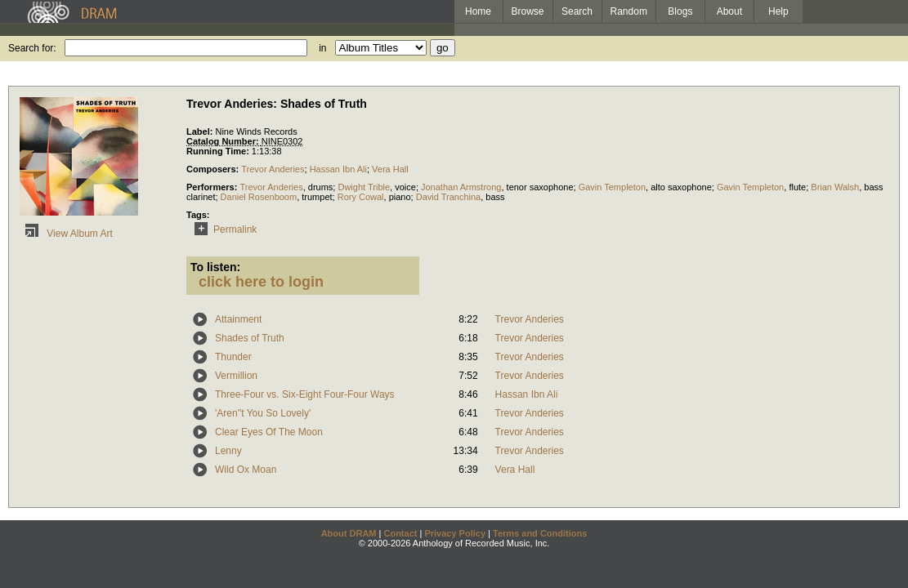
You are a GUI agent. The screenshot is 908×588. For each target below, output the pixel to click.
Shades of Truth (250, 338)
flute (797, 187)
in (322, 48)
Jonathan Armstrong (461, 187)
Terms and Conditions (540, 533)
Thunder (233, 357)
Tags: (198, 215)
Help (778, 11)
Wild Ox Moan (246, 470)
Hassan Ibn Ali (338, 169)
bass (495, 197)
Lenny (228, 451)
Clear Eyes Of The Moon (269, 432)
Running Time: (219, 151)
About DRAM (349, 533)
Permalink (223, 229)
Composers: (214, 169)
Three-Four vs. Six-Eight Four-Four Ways (305, 394)
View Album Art (66, 234)
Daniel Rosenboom (259, 197)
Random (629, 11)
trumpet (317, 197)
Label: (201, 131)
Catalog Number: (224, 141)
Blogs (680, 11)
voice (405, 187)
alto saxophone (681, 187)
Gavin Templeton (612, 187)
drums (321, 187)
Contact (400, 533)
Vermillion (236, 376)
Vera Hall (390, 169)
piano (400, 197)
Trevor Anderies (273, 169)
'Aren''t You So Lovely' (263, 413)
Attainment (238, 319)
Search (577, 11)
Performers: (213, 187)
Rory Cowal (361, 197)
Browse (528, 11)
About (729, 11)
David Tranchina (449, 197)
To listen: (215, 267)
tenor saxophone (540, 187)
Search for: (32, 48)
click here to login (261, 282)
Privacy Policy (455, 533)
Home (478, 11)
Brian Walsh (835, 187)
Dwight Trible (364, 187)
